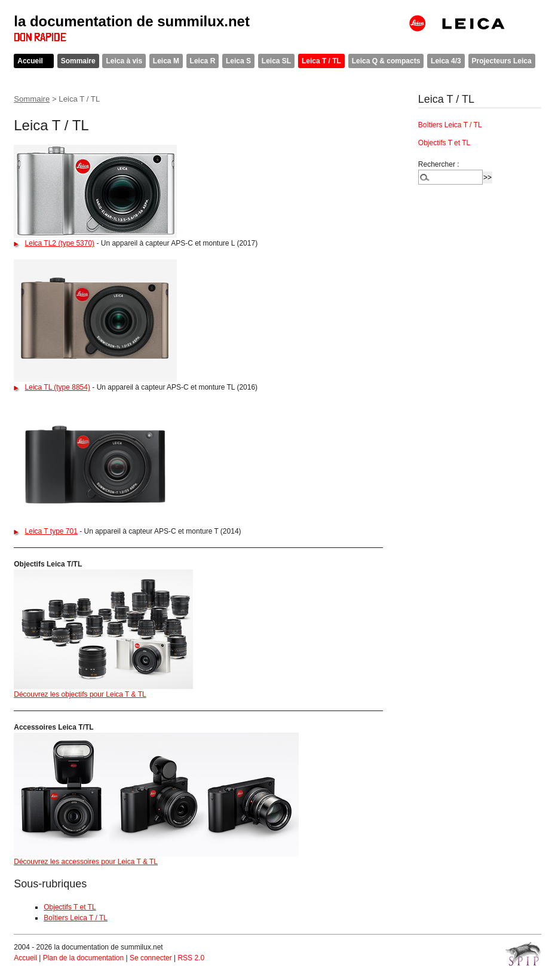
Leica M (166, 61)
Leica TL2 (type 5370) (60, 243)
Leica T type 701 (51, 531)
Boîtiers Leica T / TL (76, 918)
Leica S (238, 61)
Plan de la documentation (83, 958)
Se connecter (151, 958)
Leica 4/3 (446, 61)
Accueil (30, 61)
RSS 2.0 (191, 958)
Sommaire (78, 61)
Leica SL (276, 61)
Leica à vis (124, 61)
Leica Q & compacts (386, 61)
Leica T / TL (321, 61)
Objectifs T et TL (70, 907)
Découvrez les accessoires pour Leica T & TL (86, 862)
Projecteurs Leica (502, 61)
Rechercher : (439, 164)
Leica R (203, 61)
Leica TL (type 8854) (58, 387)
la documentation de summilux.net (132, 21)
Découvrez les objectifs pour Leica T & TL (80, 694)
